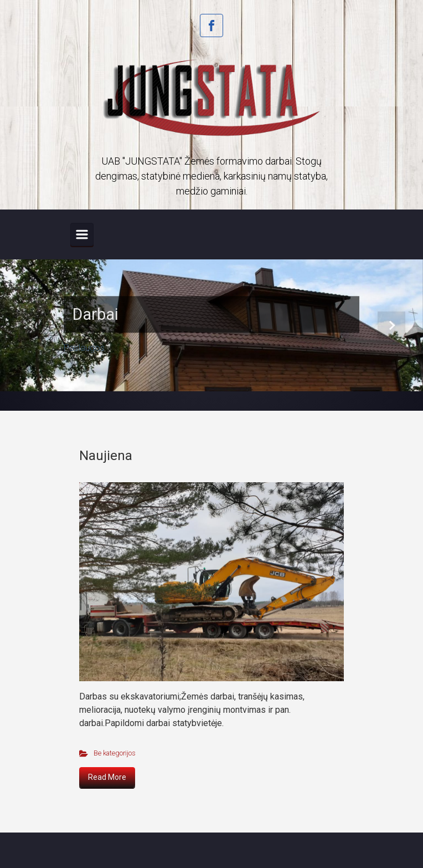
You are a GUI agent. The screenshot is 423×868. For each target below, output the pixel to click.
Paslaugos (84, 348)
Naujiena (106, 456)
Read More (107, 777)
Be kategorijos (115, 753)
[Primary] (82, 234)
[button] (32, 325)
